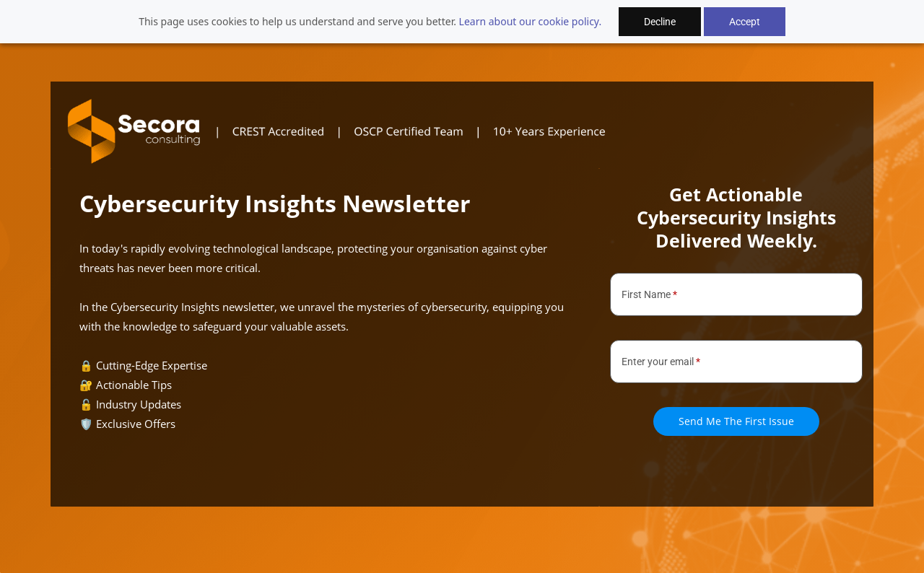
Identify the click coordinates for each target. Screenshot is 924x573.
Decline (660, 22)
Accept (745, 22)
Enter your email (661, 362)
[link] (357, 105)
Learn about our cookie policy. (531, 21)
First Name (649, 294)
